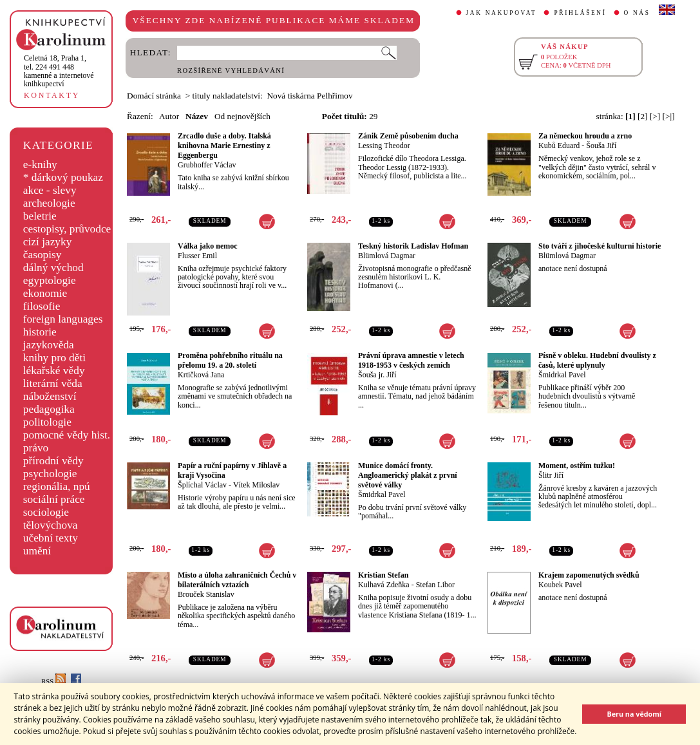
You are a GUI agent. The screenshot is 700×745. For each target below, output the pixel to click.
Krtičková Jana (201, 375)
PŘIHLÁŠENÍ (580, 13)
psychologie (50, 474)
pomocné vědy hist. (67, 435)
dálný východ (53, 268)
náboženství (50, 396)
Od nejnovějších (242, 116)
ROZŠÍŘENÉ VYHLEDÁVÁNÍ (231, 71)
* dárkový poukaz (63, 177)
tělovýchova (51, 525)
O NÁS (637, 13)
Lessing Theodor (384, 146)
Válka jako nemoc (208, 246)
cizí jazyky (48, 242)
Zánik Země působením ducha (408, 136)
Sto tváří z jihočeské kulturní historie (600, 246)
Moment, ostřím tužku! (577, 466)
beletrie (40, 216)
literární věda (53, 383)
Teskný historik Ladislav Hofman (413, 246)
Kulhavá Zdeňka (384, 585)
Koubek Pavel (560, 585)
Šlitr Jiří (551, 475)
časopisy (43, 255)
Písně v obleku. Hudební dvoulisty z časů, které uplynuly (597, 360)
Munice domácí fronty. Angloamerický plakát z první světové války (408, 475)
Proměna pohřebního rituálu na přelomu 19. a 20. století (230, 360)
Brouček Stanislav (206, 594)
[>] (655, 116)
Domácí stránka (154, 96)
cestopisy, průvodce (67, 229)
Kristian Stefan (383, 575)
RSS (53, 682)
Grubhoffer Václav (207, 165)
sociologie (46, 512)
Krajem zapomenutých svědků (589, 575)
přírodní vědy (53, 461)
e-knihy (40, 165)
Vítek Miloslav (256, 485)
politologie (47, 422)
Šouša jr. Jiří (377, 375)
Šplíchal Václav (202, 485)
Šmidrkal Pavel (562, 375)
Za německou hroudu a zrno (585, 136)
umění (37, 551)
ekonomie (45, 293)
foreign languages (63, 319)
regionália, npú (57, 486)
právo (36, 448)
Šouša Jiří (601, 146)
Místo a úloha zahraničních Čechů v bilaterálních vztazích (237, 580)
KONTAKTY (52, 95)
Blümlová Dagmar (387, 256)
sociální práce (54, 499)
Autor (169, 116)
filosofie (42, 306)
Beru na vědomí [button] (634, 714)
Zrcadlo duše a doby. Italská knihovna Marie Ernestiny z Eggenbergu (224, 146)
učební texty (51, 538)
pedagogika (49, 409)
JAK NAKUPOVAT (502, 13)
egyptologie (50, 280)
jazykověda (49, 345)
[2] (643, 116)
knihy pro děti (54, 358)
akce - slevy (50, 190)
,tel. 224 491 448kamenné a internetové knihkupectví (59, 71)
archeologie (49, 203)
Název (197, 116)
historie (40, 332)
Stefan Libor (435, 585)
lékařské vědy (54, 371)
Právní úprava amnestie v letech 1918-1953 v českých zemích (411, 360)
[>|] (669, 116)
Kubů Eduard (559, 146)
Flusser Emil (197, 256)
